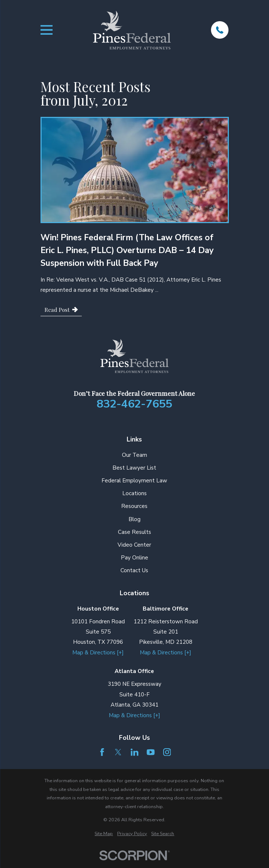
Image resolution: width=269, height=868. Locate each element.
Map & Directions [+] (98, 652)
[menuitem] (104, 834)
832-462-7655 (134, 404)
